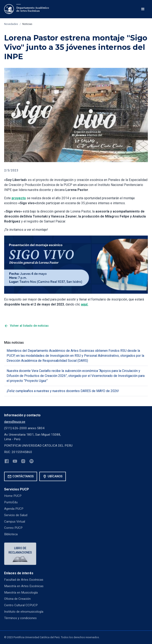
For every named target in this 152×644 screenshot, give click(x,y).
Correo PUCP (13, 528)
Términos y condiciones (20, 618)
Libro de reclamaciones (20, 550)
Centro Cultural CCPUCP (21, 605)
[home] (27, 9)
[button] (143, 9)
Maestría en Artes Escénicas (24, 586)
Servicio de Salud (16, 515)
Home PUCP (13, 496)
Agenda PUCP (14, 509)
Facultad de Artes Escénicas (24, 580)
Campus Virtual (15, 522)
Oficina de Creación (17, 599)
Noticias (27, 24)
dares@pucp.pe (15, 422)
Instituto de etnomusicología (24, 612)
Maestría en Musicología (21, 593)
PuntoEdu (11, 502)
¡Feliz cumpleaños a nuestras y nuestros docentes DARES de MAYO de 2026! (63, 391)
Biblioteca (11, 534)
